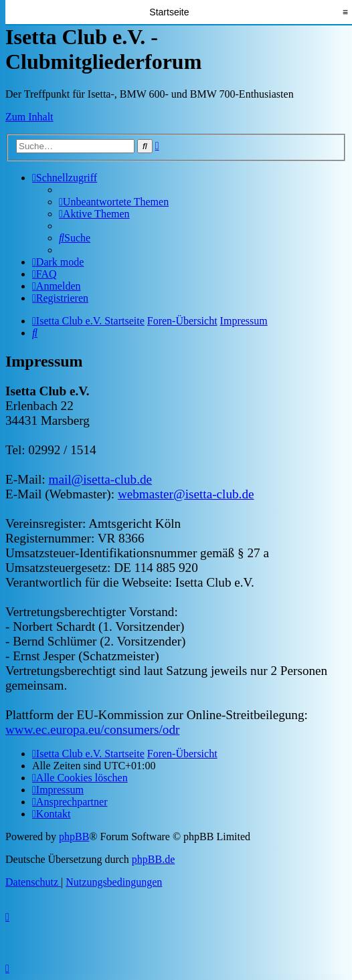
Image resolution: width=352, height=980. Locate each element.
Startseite (169, 12)
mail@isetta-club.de (100, 479)
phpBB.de (153, 859)
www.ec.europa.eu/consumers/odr (92, 729)
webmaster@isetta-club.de (186, 494)
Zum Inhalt (29, 117)
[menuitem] (114, 202)
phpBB (74, 837)
